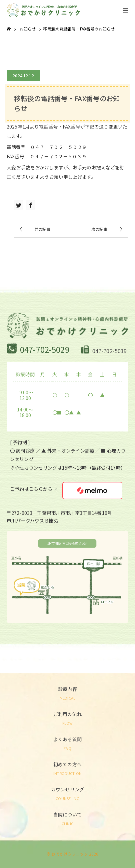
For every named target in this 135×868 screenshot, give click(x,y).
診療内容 (67, 693)
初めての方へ (67, 768)
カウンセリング (67, 793)
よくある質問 (67, 743)
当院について (67, 818)
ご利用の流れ (67, 718)
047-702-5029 (45, 349)
